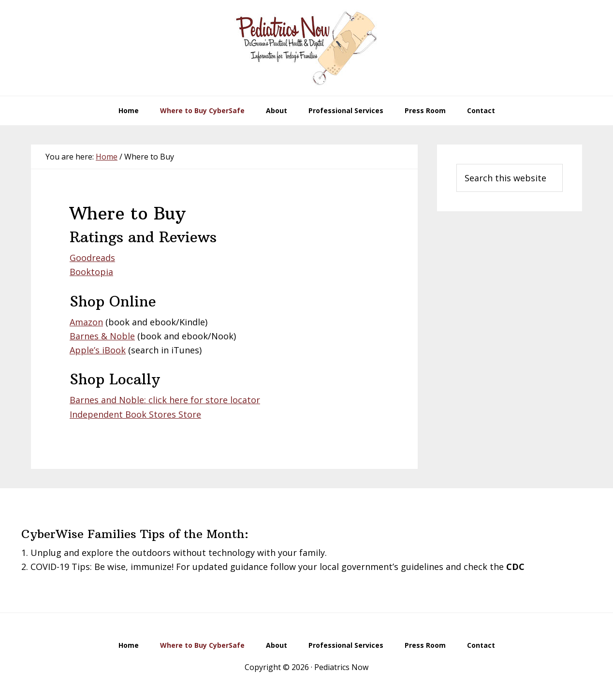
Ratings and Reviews (143, 237)
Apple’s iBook (98, 350)
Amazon (86, 322)
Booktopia (91, 272)
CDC (515, 567)
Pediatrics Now (306, 48)
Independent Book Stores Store (135, 414)
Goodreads (92, 258)
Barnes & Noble (102, 336)
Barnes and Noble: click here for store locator (165, 400)
